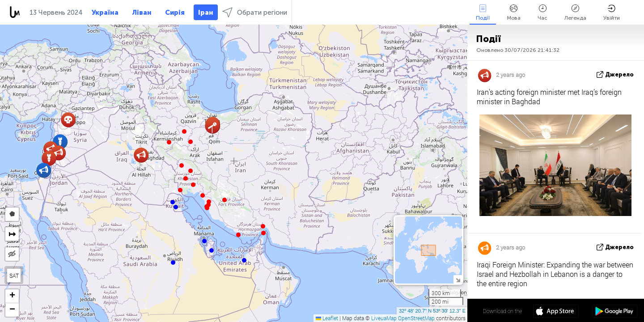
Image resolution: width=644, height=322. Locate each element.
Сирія (175, 13)
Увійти (612, 13)
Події (483, 13)
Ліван (142, 13)
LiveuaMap (384, 318)
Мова (514, 13)
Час (542, 13)
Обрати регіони (255, 12)
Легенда (575, 13)
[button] (263, 233)
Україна (105, 13)
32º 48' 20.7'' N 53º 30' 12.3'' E (432, 311)
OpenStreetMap (416, 318)
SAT (14, 275)
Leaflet (327, 318)
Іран (206, 13)
